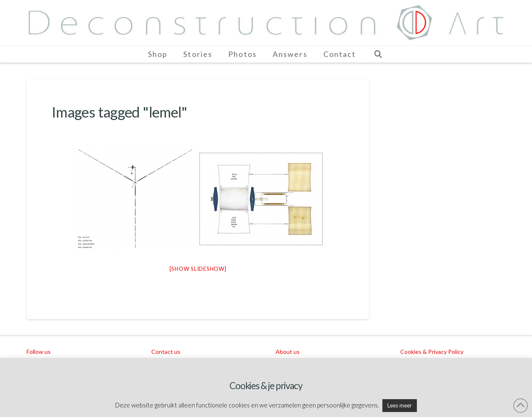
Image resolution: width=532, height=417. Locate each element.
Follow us (39, 352)
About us (288, 352)
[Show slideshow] (198, 269)
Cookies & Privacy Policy (432, 352)
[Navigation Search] (378, 54)
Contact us (166, 352)
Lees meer (400, 405)
